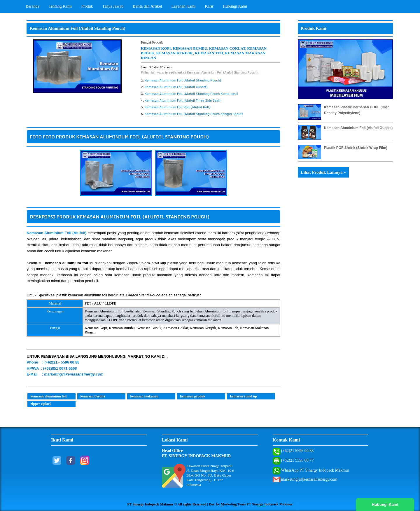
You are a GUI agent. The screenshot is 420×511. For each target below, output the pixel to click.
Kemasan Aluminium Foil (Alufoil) (56, 233)
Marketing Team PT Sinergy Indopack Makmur (257, 504)
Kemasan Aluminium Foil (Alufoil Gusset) (176, 87)
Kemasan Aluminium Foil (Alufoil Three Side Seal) (183, 100)
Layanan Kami (183, 6)
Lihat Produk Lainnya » (323, 172)
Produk (87, 6)
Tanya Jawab (113, 6)
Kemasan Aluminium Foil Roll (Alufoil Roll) (178, 107)
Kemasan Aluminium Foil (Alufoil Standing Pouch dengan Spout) (194, 114)
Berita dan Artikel (147, 6)
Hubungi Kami (235, 6)
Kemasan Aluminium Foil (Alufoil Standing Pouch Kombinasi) (191, 94)
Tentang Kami (60, 6)
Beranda (33, 6)
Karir (209, 6)
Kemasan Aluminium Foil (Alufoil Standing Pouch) (183, 80)
